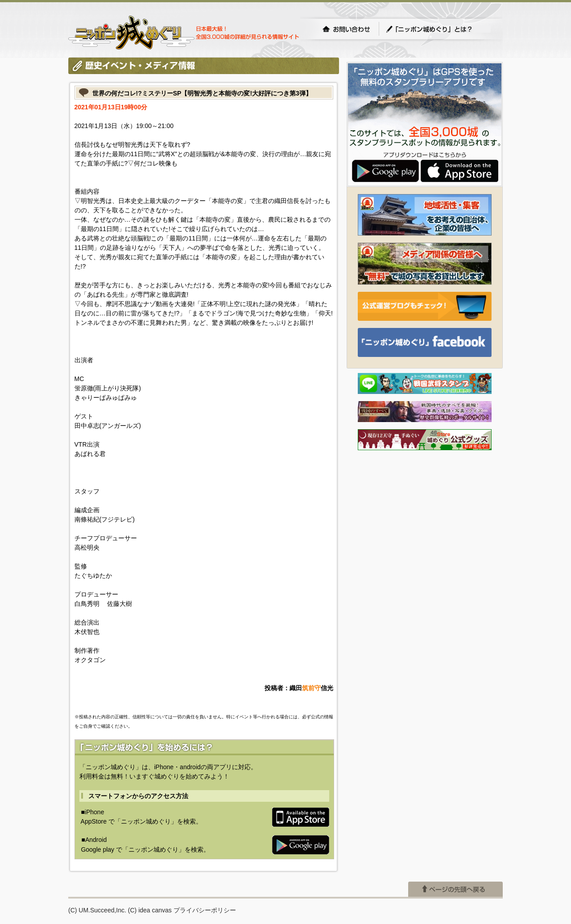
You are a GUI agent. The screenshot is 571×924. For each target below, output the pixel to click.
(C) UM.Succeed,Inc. (97, 910)
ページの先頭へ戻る (455, 889)
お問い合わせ (346, 29)
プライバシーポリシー (205, 910)
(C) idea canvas (150, 910)
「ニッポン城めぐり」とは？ (438, 29)
